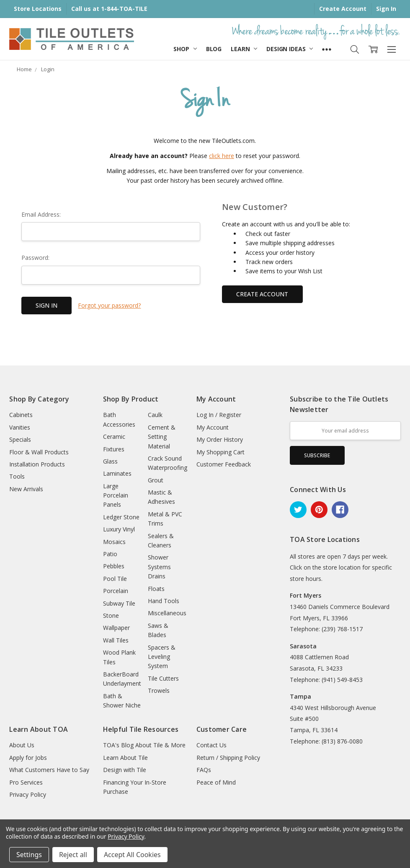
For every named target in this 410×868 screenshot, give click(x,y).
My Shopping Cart (220, 452)
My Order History (220, 439)
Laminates (117, 473)
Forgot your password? (109, 305)
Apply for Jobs (28, 758)
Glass (110, 461)
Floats (156, 589)
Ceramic (114, 437)
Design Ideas (290, 49)
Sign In (386, 9)
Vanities (20, 427)
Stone (111, 615)
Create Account (343, 9)
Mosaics (114, 542)
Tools (17, 476)
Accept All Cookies (132, 855)
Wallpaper (116, 628)
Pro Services (26, 782)
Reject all (73, 855)
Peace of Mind (216, 782)
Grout (156, 480)
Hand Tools (164, 601)
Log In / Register (219, 415)
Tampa (300, 696)
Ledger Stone (121, 517)
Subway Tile (119, 603)
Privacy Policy (28, 794)
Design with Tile (125, 770)
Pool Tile (115, 579)
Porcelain (116, 591)
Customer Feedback (224, 464)
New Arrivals (26, 489)
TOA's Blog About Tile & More (144, 745)
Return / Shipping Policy (228, 758)
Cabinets (21, 415)
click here (222, 156)
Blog (214, 49)
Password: (35, 258)
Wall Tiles (116, 640)
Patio (110, 554)
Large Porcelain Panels (116, 495)
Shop (185, 49)
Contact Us (211, 745)
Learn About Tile (125, 758)
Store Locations (38, 9)
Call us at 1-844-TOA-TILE (109, 9)
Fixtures (114, 449)
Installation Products (37, 464)
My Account (213, 427)
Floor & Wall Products (39, 452)
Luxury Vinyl (119, 529)
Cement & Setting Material (162, 437)
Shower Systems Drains (159, 567)
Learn (244, 49)
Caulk (155, 415)
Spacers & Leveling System (162, 657)
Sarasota (303, 646)
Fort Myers (306, 595)
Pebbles (114, 566)
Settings (29, 855)
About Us (22, 745)
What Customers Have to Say (49, 770)
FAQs (204, 770)
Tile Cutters (163, 678)
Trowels (159, 691)
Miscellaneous (167, 613)
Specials (20, 439)
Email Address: (41, 214)
